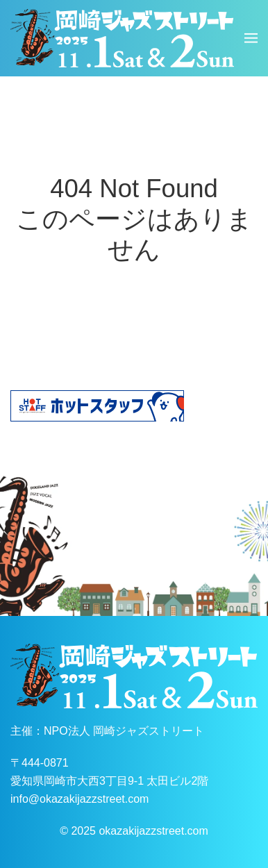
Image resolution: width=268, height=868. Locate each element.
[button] (251, 38)
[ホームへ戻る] (122, 38)
